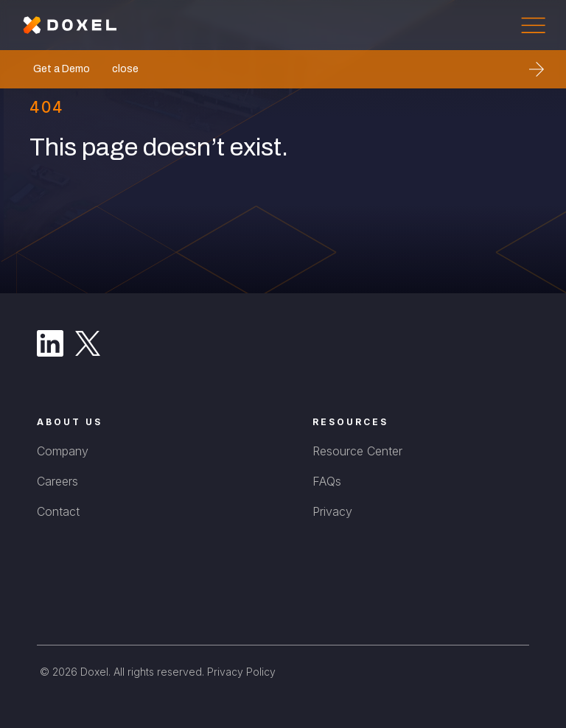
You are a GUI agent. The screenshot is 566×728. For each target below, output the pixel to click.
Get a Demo (62, 69)
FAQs (327, 481)
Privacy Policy (241, 672)
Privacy (332, 511)
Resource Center (357, 451)
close (125, 69)
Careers (57, 481)
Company (63, 451)
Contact (58, 511)
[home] (70, 25)
